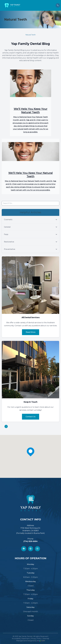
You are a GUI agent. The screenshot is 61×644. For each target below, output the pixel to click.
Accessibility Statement (21, 639)
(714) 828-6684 (30, 541)
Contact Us (31, 417)
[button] (2, 5)
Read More (31, 332)
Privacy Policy (36, 639)
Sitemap (46, 639)
